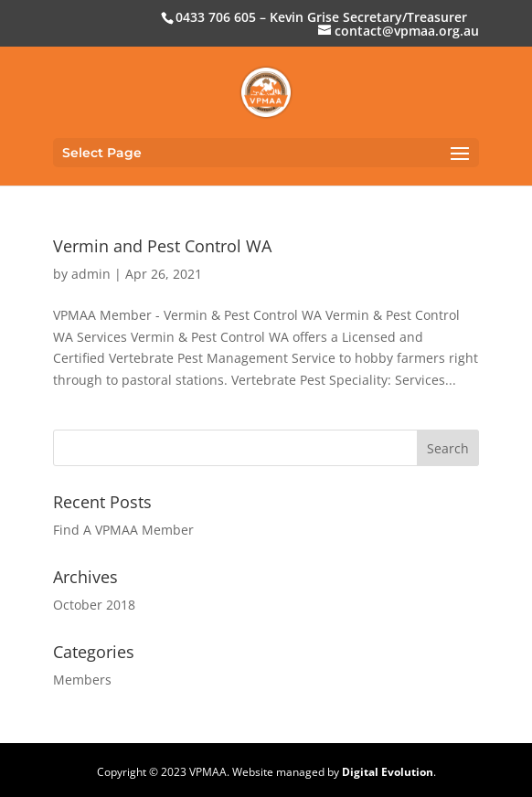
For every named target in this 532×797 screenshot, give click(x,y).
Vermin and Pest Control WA (162, 246)
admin (91, 274)
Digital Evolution (388, 772)
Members (82, 680)
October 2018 (94, 605)
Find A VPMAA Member (123, 530)
